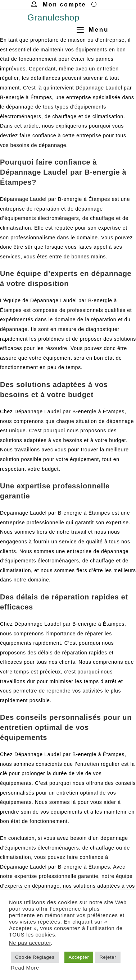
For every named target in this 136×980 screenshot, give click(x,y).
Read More (25, 968)
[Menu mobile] (90, 30)
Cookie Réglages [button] (35, 957)
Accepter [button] (79, 957)
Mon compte (64, 4)
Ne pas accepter (30, 943)
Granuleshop (53, 17)
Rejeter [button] (108, 957)
